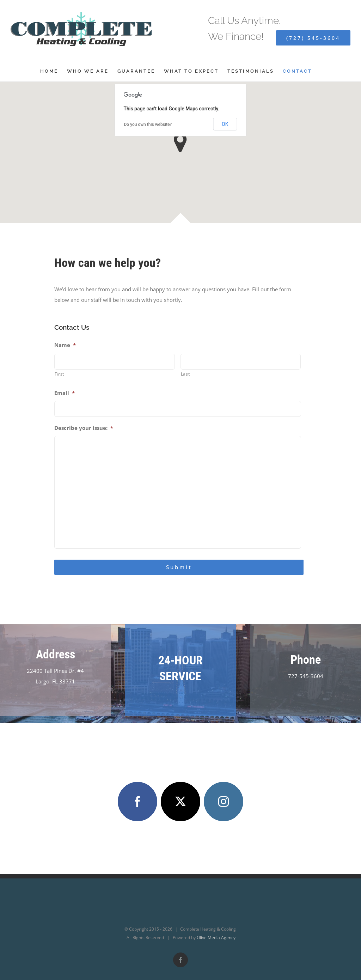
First (59, 374)
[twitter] (180, 802)
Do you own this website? (148, 124)
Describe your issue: (84, 428)
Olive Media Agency (216, 938)
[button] (180, 143)
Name (65, 345)
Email (65, 393)
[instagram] (224, 802)
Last (185, 374)
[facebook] (137, 802)
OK (225, 124)
